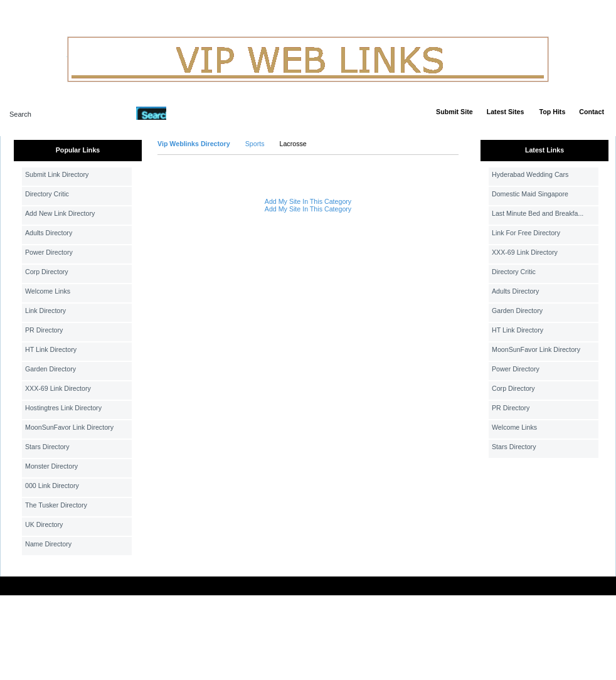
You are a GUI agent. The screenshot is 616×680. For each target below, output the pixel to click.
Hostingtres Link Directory (63, 408)
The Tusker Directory (56, 505)
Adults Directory (49, 233)
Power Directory (49, 252)
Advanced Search (199, 113)
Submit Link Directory (57, 174)
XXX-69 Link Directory (58, 388)
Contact (592, 112)
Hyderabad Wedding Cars (530, 174)
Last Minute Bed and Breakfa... (538, 213)
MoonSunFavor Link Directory (69, 427)
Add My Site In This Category (308, 201)
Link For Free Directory (526, 233)
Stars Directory (47, 447)
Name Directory (48, 544)
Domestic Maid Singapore (530, 194)
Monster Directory (51, 466)
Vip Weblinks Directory (194, 144)
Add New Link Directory (60, 213)
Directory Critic (47, 194)
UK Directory (44, 524)
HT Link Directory (51, 349)
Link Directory (45, 311)
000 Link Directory (52, 486)
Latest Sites (506, 112)
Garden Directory (50, 369)
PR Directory (44, 330)
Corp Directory (47, 272)
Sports (255, 144)
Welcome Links (48, 291)
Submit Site (454, 112)
